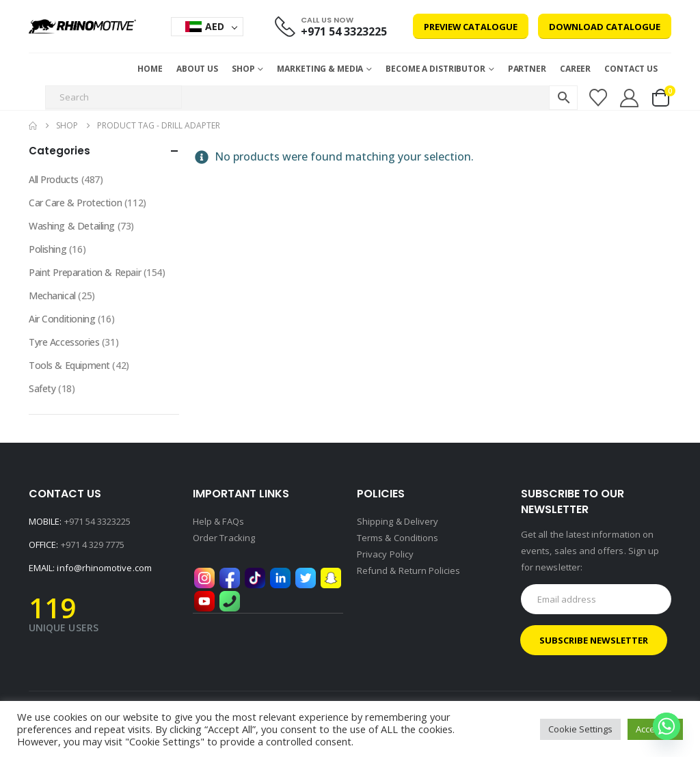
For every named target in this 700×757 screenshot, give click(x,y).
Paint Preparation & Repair (85, 272)
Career (575, 69)
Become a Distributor (435, 69)
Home (150, 69)
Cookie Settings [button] (580, 729)
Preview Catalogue (471, 27)
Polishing (48, 249)
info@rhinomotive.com (104, 568)
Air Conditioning (62, 319)
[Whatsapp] (667, 726)
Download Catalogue (605, 27)
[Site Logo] (82, 26)
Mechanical (52, 295)
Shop (243, 69)
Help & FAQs (218, 521)
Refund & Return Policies (409, 570)
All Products (54, 179)
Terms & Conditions (398, 538)
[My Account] (630, 98)
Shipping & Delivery (398, 521)
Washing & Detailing (72, 226)
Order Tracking (224, 538)
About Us (197, 69)
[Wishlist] (598, 98)
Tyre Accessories (64, 342)
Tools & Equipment (69, 365)
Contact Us (631, 69)
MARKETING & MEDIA (320, 69)
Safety (42, 388)
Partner (527, 69)
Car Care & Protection (75, 203)
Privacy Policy (385, 554)
